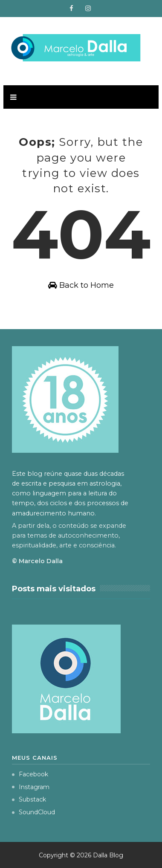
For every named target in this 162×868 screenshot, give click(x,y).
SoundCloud (33, 812)
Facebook (30, 774)
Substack (29, 799)
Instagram (31, 787)
